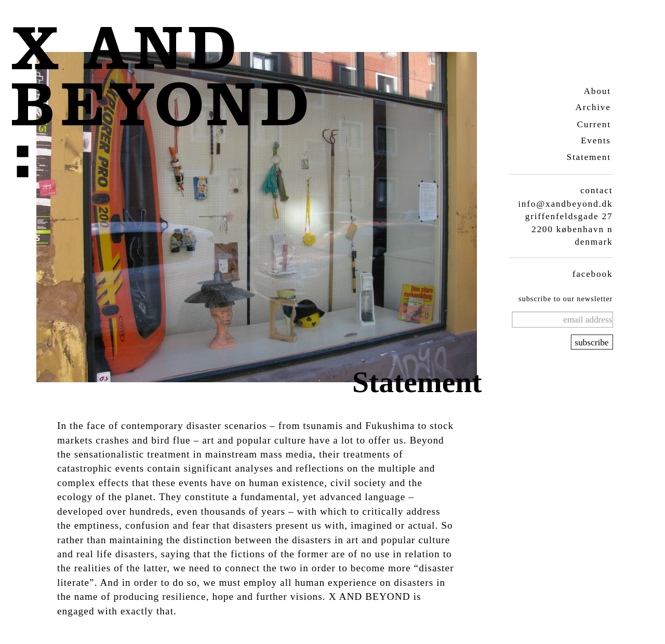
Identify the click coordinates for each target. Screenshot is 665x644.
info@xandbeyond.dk (565, 203)
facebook (592, 273)
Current (594, 124)
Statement (588, 157)
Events (595, 140)
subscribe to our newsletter (565, 299)
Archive (593, 107)
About (597, 91)
